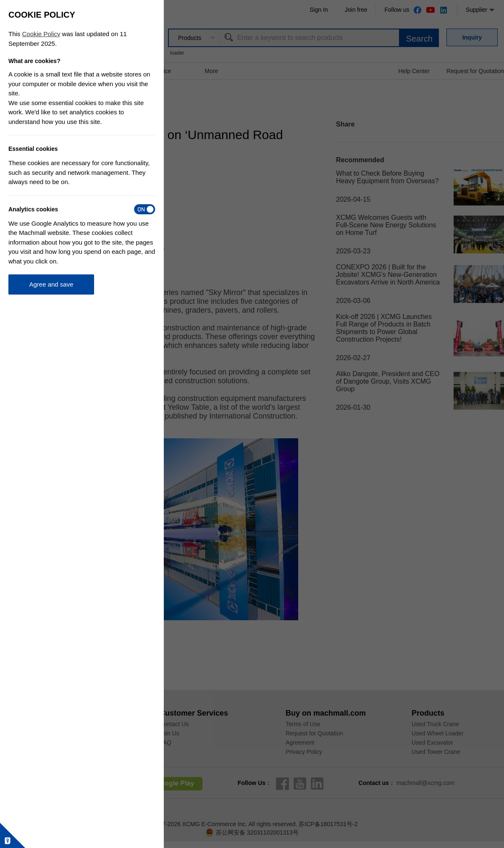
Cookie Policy (41, 34)
